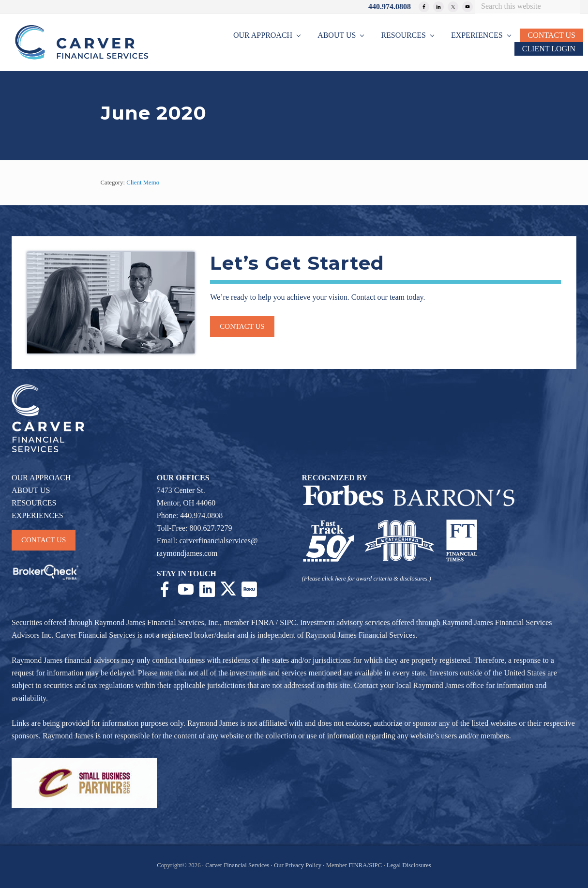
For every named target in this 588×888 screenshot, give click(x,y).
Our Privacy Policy (298, 865)
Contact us (242, 326)
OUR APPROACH (41, 478)
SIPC (288, 622)
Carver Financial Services (238, 865)
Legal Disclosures (409, 865)
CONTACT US (44, 540)
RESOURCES (34, 503)
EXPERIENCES (38, 515)
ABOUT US (31, 490)
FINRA (263, 622)
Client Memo (143, 183)
